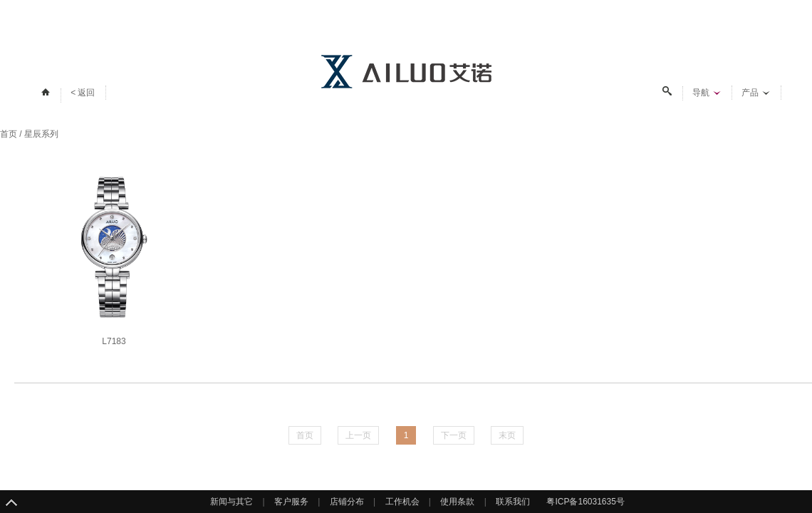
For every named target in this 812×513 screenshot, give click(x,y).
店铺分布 (347, 502)
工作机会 (402, 502)
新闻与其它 (231, 502)
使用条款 (457, 502)
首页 (9, 134)
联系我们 (513, 502)
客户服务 (291, 502)
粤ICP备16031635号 (585, 502)
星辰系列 (41, 134)
